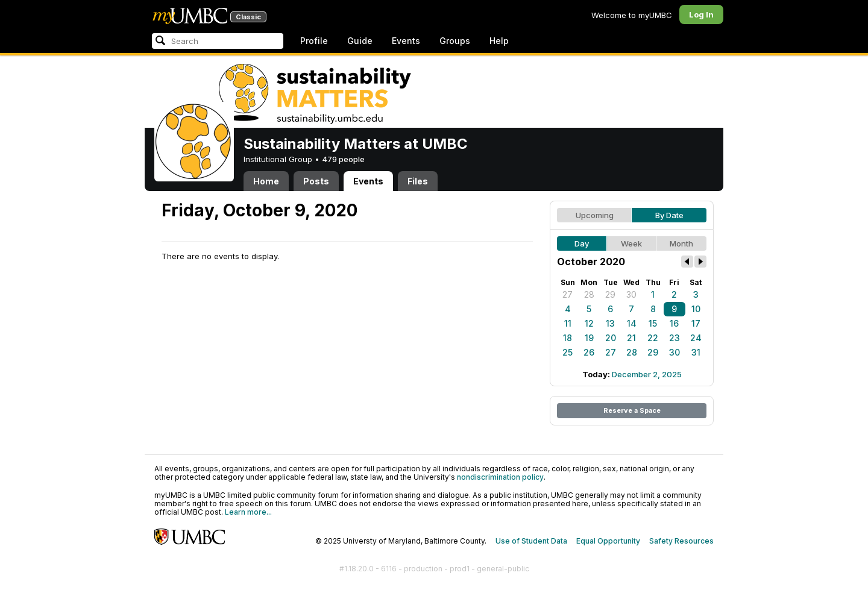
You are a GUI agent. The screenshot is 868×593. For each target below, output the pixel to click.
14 (632, 323)
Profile (314, 41)
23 (675, 338)
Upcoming (595, 215)
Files (418, 181)
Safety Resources (681, 541)
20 (611, 338)
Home (266, 181)
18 (568, 338)
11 (568, 323)
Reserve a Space (632, 410)
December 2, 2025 (647, 374)
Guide (360, 41)
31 (696, 352)
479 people (343, 159)
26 (589, 352)
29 (610, 294)
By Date (669, 215)
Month (681, 243)
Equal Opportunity (608, 541)
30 (631, 294)
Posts (316, 181)
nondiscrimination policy (500, 477)
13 (610, 323)
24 (696, 338)
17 (696, 323)
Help (499, 41)
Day (582, 243)
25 (568, 352)
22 (653, 338)
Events (406, 41)
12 (589, 323)
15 (653, 323)
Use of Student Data (531, 541)
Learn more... (248, 512)
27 (568, 294)
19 (589, 338)
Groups (455, 41)
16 (674, 323)
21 (631, 338)
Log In (701, 14)
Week (631, 243)
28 (589, 294)
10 (696, 309)
